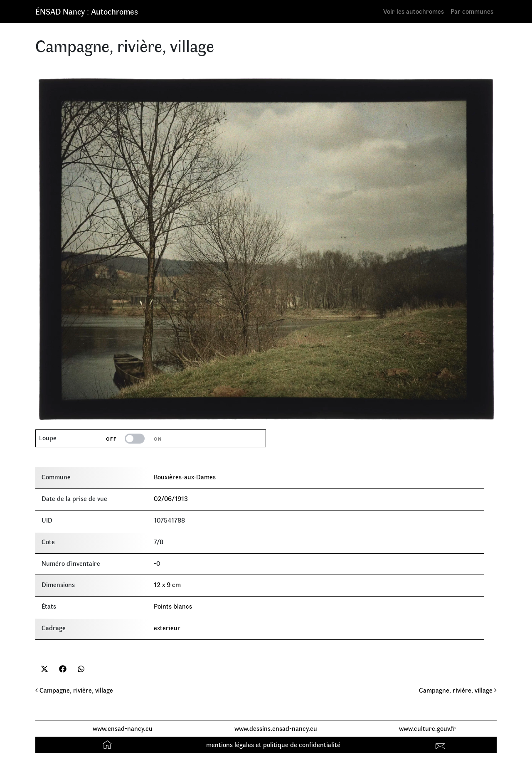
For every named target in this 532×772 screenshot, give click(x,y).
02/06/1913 (171, 498)
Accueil (108, 744)
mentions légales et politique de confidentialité (273, 744)
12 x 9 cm (167, 584)
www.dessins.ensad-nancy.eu (276, 728)
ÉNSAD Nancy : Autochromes (87, 11)
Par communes (472, 11)
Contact (442, 744)
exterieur (167, 628)
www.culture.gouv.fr (427, 728)
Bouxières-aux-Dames (185, 477)
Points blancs (173, 606)
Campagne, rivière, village (74, 690)
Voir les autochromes (414, 11)
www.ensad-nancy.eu (123, 728)
